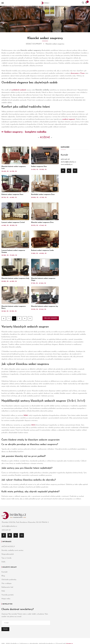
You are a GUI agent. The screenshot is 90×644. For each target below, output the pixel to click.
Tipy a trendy (6, 558)
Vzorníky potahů (7, 595)
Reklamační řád (7, 587)
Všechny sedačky (51, 318)
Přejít (25, 161)
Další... (4, 562)
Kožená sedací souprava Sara (12, 194)
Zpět (4, 318)
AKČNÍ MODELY (8, 547)
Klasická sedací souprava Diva (42, 222)
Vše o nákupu (6, 583)
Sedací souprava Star (39, 167)
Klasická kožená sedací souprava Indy (15, 278)
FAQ (3, 591)
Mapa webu (6, 599)
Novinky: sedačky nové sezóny (12, 550)
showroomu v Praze (78, 73)
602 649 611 (65, 159)
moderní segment (69, 119)
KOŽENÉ (45, 137)
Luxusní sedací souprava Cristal (13, 222)
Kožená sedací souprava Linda (42, 250)
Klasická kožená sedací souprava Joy (45, 306)
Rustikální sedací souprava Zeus (43, 194)
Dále (30, 318)
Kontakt (5, 572)
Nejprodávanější (8, 554)
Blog (3, 576)
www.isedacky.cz (67, 164)
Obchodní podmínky (9, 580)
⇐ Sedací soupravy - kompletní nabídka (24, 132)
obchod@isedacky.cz (68, 162)
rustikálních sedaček (19, 90)
